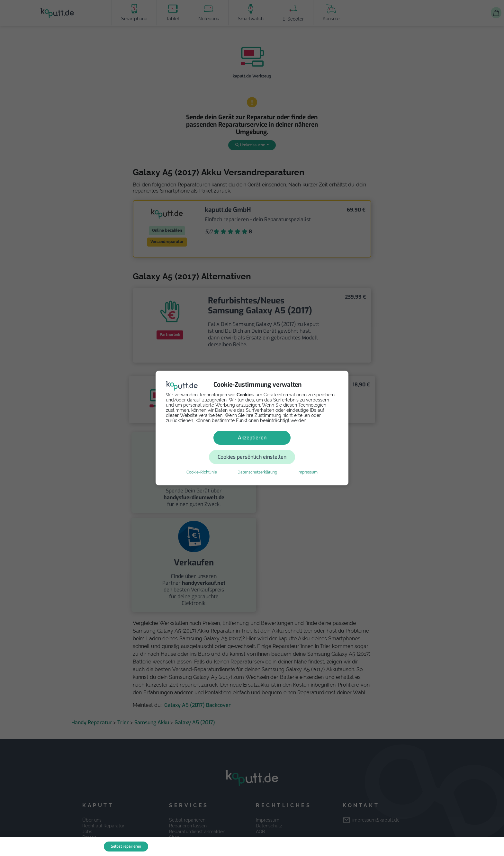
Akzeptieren (206, 447)
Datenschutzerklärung (257, 463)
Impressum (308, 463)
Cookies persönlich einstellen (291, 447)
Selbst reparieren (126, 846)
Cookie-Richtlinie (202, 463)
